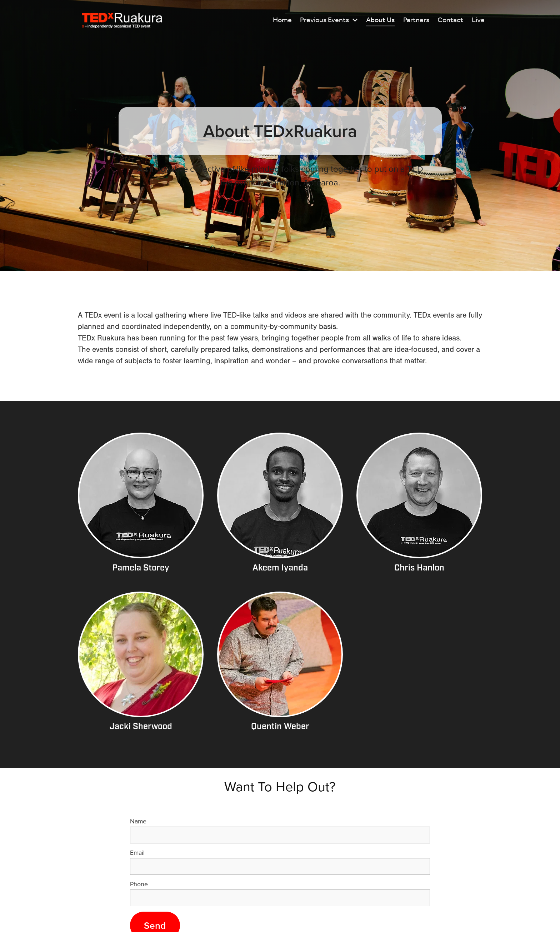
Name (138, 821)
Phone (139, 884)
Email (137, 853)
